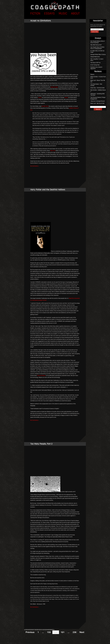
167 (53, 630)
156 (32, 630)
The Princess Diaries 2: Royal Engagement (98, 98)
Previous (30, 632)
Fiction (35, 14)
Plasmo (92, 74)
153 (26, 630)
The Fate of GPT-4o (95, 63)
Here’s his (53, 151)
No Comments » (34, 166)
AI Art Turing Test (95, 65)
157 (34, 630)
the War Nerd (45, 106)
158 (35, 630)
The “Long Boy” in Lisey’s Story (97, 60)
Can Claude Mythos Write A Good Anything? (98, 42)
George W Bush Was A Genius (98, 54)
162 (43, 630)
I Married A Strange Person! (98, 101)
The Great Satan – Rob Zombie (96, 85)
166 (51, 630)
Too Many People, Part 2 (41, 444)
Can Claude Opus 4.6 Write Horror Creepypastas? (97, 48)
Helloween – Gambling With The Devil (98, 94)
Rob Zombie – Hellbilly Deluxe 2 (98, 91)
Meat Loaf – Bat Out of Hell (97, 103)
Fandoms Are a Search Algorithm (96, 68)
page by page (54, 87)
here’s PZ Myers (41, 376)
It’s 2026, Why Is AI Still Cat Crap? (97, 52)
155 (30, 630)
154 (28, 630)
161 (41, 630)
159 (37, 630)
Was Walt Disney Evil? (96, 45)
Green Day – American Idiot (97, 88)
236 (75, 632)
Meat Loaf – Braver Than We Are (98, 81)
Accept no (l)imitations (41, 21)
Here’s (40, 98)
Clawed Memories (95, 57)
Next (82, 632)
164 (47, 630)
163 (45, 630)
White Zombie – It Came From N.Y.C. (98, 77)
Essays (49, 14)
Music (63, 14)
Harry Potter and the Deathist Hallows (48, 190)
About (75, 14)
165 (49, 630)
